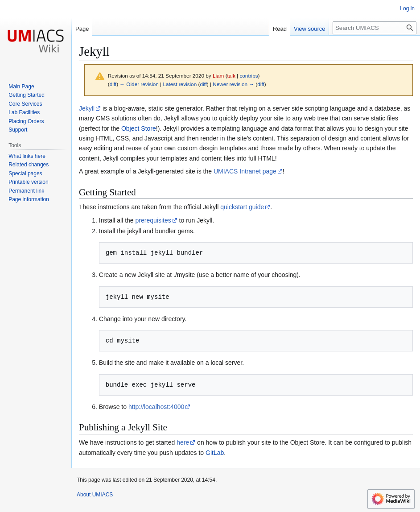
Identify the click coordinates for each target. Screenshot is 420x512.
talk (231, 76)
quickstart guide (242, 207)
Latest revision (180, 84)
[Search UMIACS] (375, 28)
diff (113, 84)
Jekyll (87, 108)
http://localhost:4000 (156, 407)
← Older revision (139, 84)
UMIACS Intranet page (245, 171)
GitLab (215, 453)
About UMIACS (95, 495)
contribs (249, 76)
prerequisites (153, 220)
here (183, 442)
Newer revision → (233, 84)
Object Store (139, 128)
